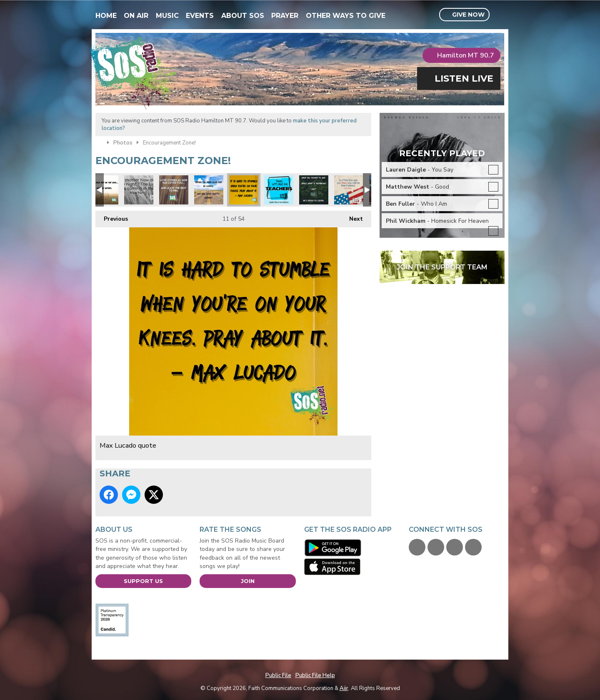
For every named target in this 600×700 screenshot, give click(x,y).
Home (106, 16)
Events (200, 16)
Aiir (344, 688)
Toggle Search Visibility (499, 15)
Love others (174, 190)
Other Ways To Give (346, 16)
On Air (136, 16)
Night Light (139, 190)
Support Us (143, 581)
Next (352, 217)
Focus (209, 190)
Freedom (349, 190)
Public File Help (315, 675)
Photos (123, 143)
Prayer (285, 16)
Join (248, 581)
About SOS (243, 16)
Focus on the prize (104, 190)
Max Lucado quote (244, 190)
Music (167, 16)
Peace (314, 190)
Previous (112, 217)
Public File (278, 675)
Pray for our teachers (279, 190)
